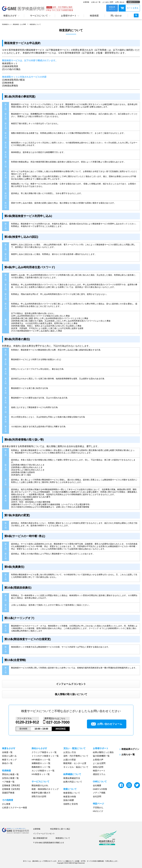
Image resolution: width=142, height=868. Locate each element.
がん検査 (6, 804)
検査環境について (72, 793)
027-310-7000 (58, 722)
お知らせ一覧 (96, 2)
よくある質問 (99, 763)
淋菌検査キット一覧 (41, 763)
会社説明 (97, 796)
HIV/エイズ (98, 811)
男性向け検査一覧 (10, 774)
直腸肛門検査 (8, 793)
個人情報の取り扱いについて (71, 694)
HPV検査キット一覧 (41, 760)
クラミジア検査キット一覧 (44, 752)
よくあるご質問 (108, 2)
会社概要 (97, 786)
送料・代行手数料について (76, 756)
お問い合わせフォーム (107, 724)
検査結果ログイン (130, 749)
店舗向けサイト (133, 2)
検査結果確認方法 (72, 778)
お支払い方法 (70, 752)
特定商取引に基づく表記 (60, 829)
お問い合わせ (120, 2)
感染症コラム (99, 774)
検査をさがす (10, 16)
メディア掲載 (99, 793)
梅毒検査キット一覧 (41, 767)
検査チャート (99, 771)
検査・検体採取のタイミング (45, 789)
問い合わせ (116, 16)
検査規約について (35, 24)
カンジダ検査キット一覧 (43, 771)
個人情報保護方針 (40, 838)
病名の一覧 (7, 763)
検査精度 (94, 16)
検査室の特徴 (70, 797)
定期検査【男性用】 (11, 786)
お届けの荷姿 (70, 760)
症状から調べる (9, 756)
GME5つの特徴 (100, 789)
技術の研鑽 (69, 800)
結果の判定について (73, 782)
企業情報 (86, 2)
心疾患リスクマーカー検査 (15, 808)
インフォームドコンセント (71, 684)
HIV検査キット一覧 (41, 774)
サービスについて (39, 16)
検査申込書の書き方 (41, 793)
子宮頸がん (98, 808)
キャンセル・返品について (76, 767)
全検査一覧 (7, 752)
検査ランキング (9, 760)
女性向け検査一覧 (10, 778)
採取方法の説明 (39, 796)
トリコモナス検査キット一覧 (45, 756)
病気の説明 (98, 767)
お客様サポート (69, 16)
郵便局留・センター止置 (75, 763)
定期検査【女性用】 (11, 789)
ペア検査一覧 (8, 782)
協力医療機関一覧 (101, 756)
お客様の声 (98, 760)
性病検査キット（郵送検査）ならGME (14, 24)
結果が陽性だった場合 (103, 752)
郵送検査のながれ (40, 786)
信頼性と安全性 (71, 804)
